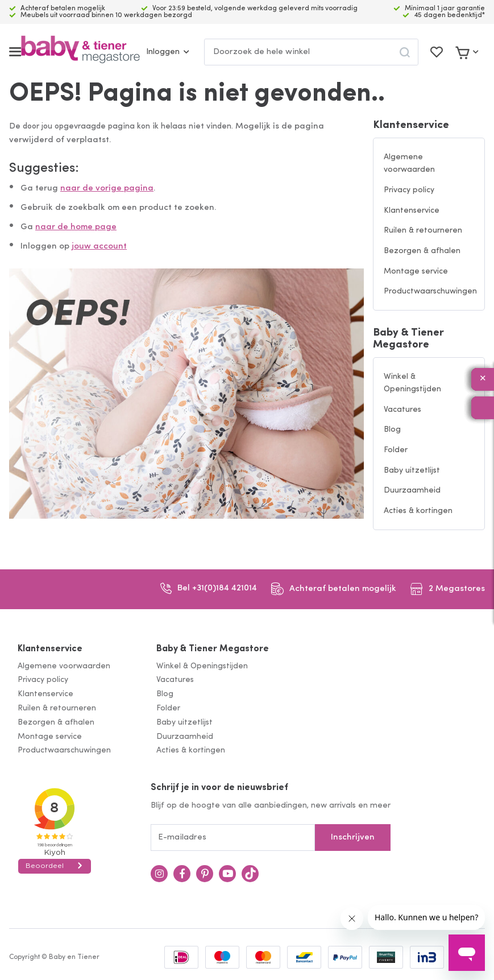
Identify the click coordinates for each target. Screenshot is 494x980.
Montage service (416, 272)
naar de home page (76, 227)
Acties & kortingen (418, 511)
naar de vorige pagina (107, 189)
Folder (396, 450)
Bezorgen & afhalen (422, 251)
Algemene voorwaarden (409, 164)
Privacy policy (409, 190)
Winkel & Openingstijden (412, 383)
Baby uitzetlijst (412, 471)
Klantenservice (411, 125)
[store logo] (80, 52)
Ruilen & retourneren (423, 231)
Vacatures (402, 410)
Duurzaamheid (412, 491)
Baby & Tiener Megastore (408, 339)
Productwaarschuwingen (430, 291)
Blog (392, 430)
